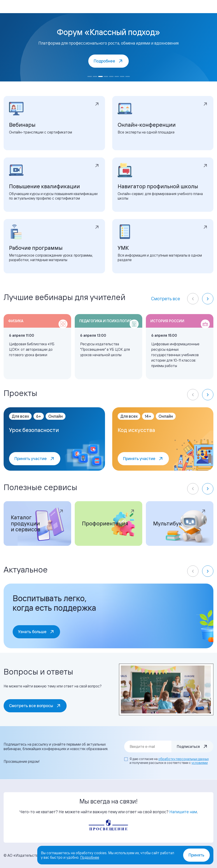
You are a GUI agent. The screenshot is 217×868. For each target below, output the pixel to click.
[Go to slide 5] (111, 76)
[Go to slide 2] (95, 76)
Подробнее (90, 857)
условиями (200, 763)
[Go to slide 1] (90, 76)
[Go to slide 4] (106, 76)
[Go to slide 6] (117, 76)
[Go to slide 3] (100, 76)
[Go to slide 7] (122, 76)
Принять (196, 855)
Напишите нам (183, 812)
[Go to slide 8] (128, 76)
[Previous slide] (193, 299)
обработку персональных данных (183, 759)
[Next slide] (208, 299)
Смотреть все (166, 299)
